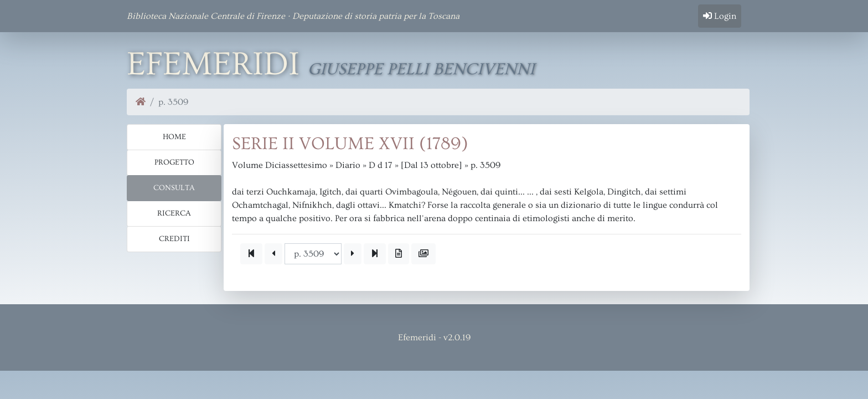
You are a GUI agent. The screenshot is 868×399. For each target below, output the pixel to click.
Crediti (174, 239)
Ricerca (174, 213)
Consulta (174, 188)
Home (174, 137)
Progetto (174, 162)
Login (720, 16)
